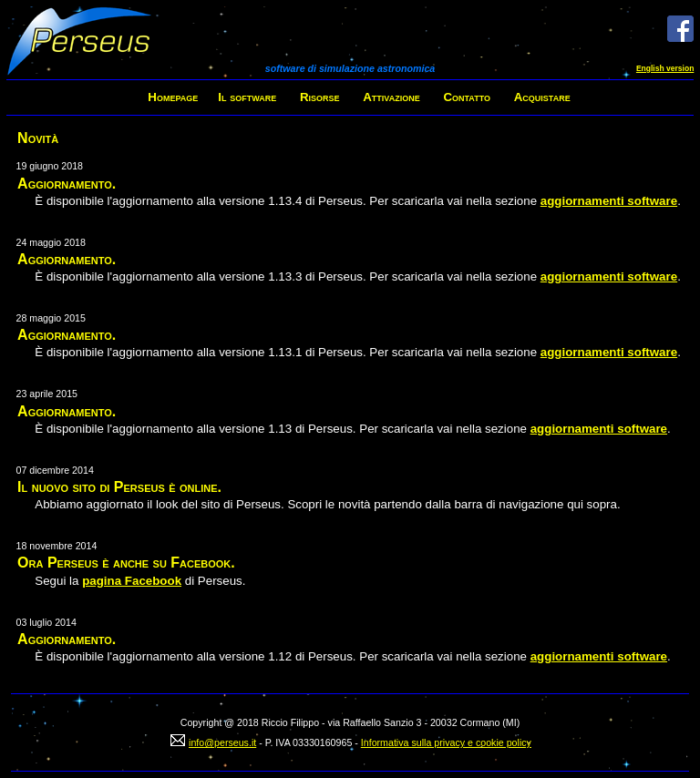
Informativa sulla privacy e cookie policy (446, 742)
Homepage (173, 97)
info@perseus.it (222, 742)
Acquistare (542, 97)
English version (665, 68)
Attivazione (391, 97)
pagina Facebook (132, 581)
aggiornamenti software (609, 201)
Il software (247, 97)
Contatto (467, 97)
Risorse (320, 97)
